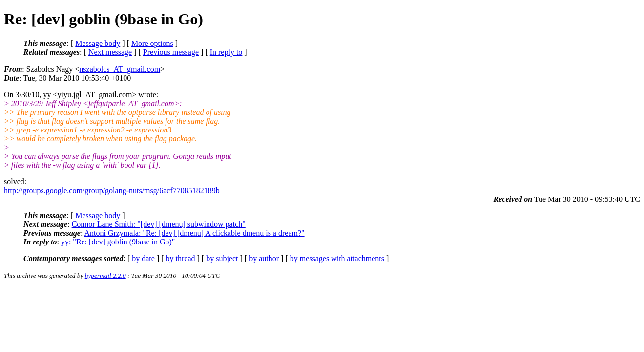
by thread (181, 258)
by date (143, 258)
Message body (98, 43)
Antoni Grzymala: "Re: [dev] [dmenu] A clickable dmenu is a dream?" (194, 233)
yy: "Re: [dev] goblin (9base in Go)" (118, 242)
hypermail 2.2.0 (105, 275)
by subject (222, 258)
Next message (110, 52)
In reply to (226, 52)
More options (152, 43)
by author (264, 258)
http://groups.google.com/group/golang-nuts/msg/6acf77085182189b (112, 190)
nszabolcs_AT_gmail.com (120, 69)
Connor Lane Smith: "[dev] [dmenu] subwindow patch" (159, 224)
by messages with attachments (337, 258)
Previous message (171, 52)
